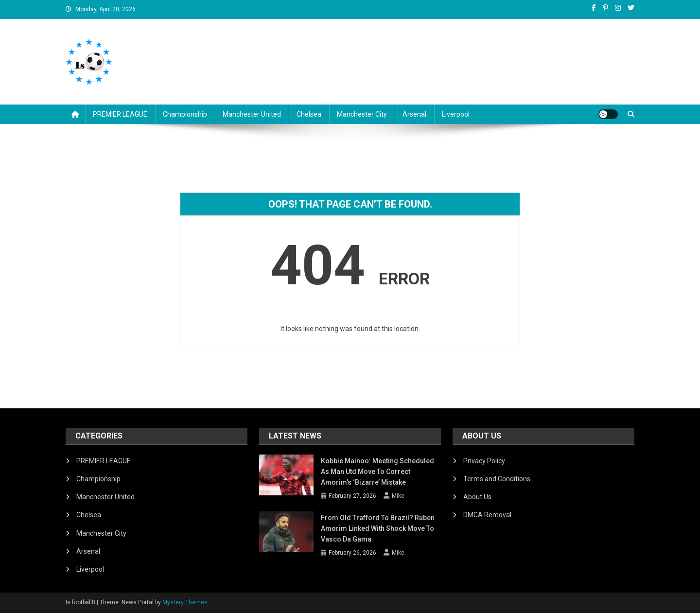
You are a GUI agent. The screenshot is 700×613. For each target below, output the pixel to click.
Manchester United (252, 114)
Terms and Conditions (497, 479)
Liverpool (456, 114)
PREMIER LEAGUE (120, 114)
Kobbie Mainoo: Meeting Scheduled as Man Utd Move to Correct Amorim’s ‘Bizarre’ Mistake (377, 472)
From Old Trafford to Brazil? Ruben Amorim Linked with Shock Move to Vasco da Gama (378, 528)
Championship (185, 114)
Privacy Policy (484, 461)
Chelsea (309, 114)
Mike (398, 496)
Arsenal (414, 114)
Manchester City (362, 114)
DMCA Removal (487, 515)
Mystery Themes (185, 602)
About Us (477, 497)
